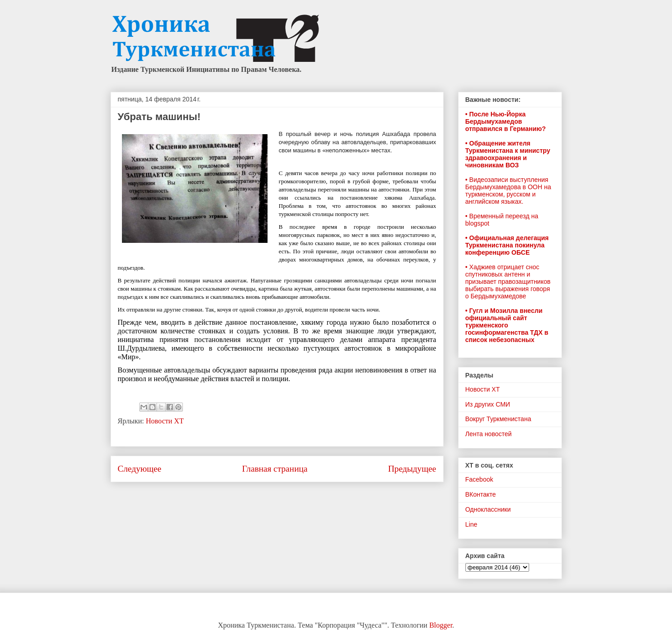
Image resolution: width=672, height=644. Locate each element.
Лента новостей (489, 434)
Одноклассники (488, 509)
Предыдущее (412, 469)
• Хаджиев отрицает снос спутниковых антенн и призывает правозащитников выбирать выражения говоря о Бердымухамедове (508, 282)
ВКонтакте (481, 494)
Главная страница (275, 469)
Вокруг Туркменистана (498, 419)
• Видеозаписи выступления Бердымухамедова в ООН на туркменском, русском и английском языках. (508, 191)
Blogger (441, 625)
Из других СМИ (488, 404)
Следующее (140, 469)
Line (471, 524)
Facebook (479, 479)
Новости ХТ (164, 421)
